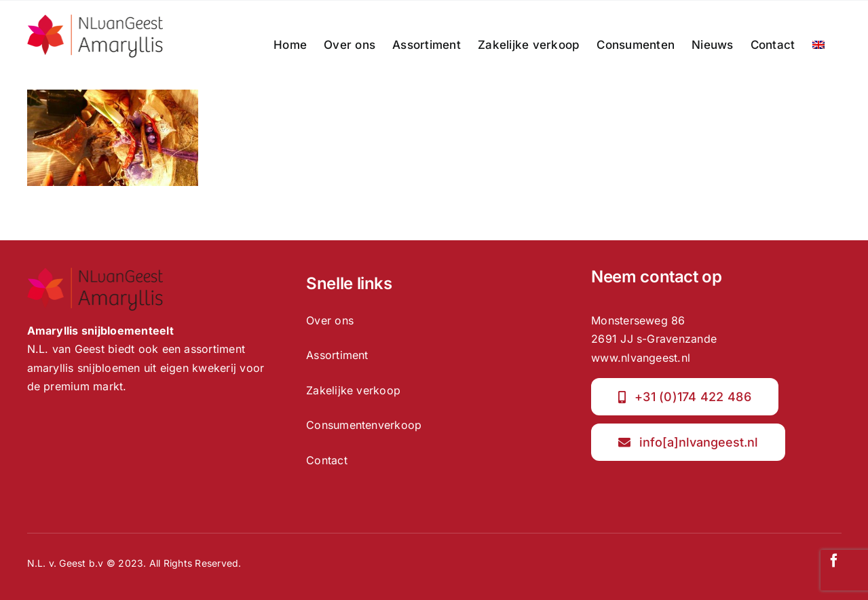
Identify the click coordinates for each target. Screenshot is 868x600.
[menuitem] (818, 45)
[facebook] (834, 561)
